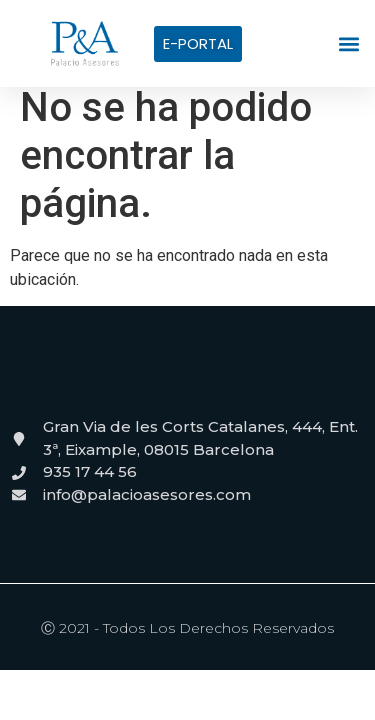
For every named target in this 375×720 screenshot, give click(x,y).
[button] (349, 43)
